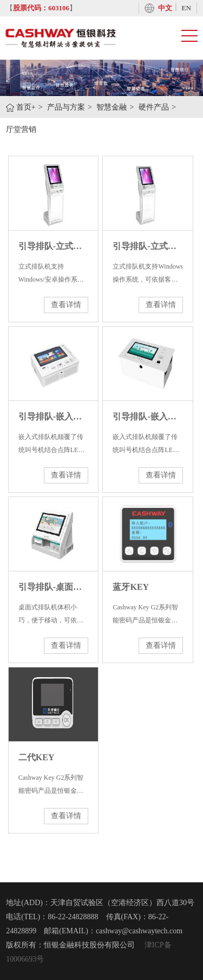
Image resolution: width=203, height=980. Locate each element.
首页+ (26, 107)
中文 (165, 8)
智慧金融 (112, 107)
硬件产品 (154, 107)
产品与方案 (66, 107)
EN (186, 8)
